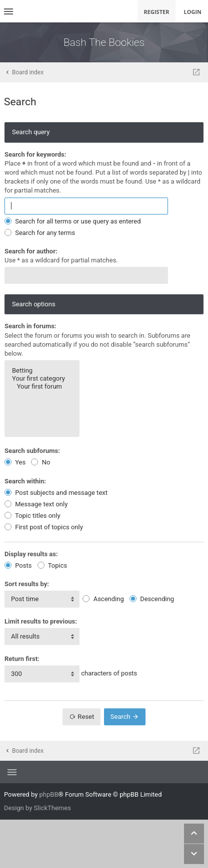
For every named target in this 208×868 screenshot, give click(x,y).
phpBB (49, 794)
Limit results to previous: (41, 621)
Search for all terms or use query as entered (73, 221)
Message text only (36, 504)
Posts (18, 565)
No (40, 462)
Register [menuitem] (157, 12)
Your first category (42, 379)
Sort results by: (27, 584)
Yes (15, 462)
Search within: (25, 481)
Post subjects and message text (56, 493)
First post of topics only (44, 527)
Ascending (103, 599)
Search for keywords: (35, 154)
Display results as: (31, 554)
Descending (152, 599)
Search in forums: (30, 326)
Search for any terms (40, 233)
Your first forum (42, 387)
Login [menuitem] (192, 12)
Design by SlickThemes (37, 808)
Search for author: (31, 251)
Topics (52, 565)
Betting (42, 371)
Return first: (22, 659)
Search (125, 717)
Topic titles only (32, 516)
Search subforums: (32, 451)
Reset (81, 717)
